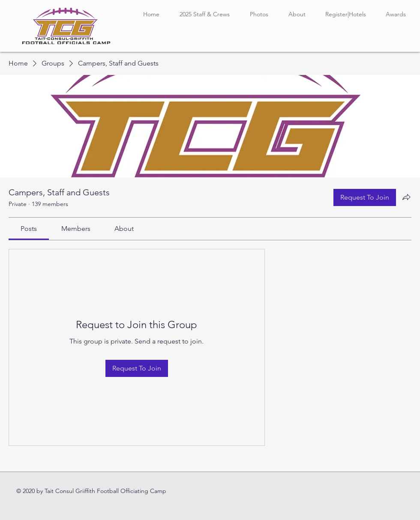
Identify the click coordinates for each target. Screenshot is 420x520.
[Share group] (406, 197)
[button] (204, 14)
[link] (29, 229)
